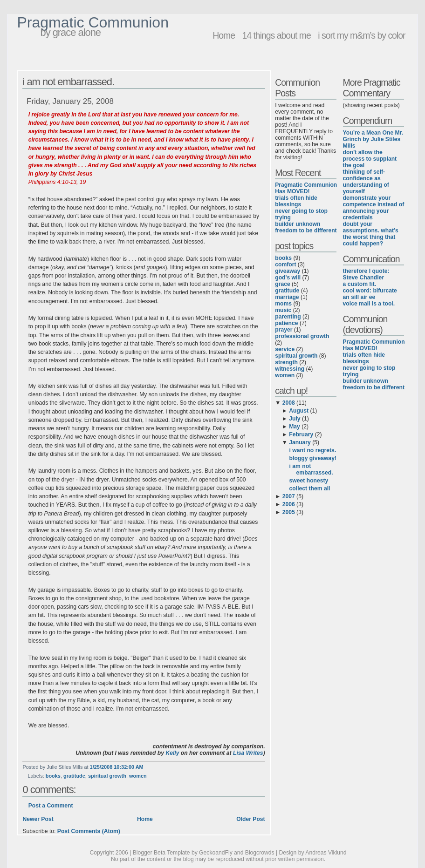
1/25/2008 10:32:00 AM (117, 767)
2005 (289, 512)
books (53, 776)
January (300, 442)
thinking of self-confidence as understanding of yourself (366, 182)
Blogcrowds (260, 853)
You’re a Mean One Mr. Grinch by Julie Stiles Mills (373, 139)
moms (283, 304)
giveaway (288, 271)
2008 (289, 403)
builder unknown (298, 224)
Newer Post (38, 819)
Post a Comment (51, 806)
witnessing (290, 369)
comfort (285, 264)
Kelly (172, 753)
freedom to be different (306, 231)
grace (282, 284)
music (283, 310)
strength (286, 362)
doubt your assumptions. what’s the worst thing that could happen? (371, 234)
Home (224, 35)
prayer (284, 330)
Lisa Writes (248, 753)
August (299, 411)
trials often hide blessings (296, 201)
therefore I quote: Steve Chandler (366, 274)
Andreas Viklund (326, 853)
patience (286, 323)
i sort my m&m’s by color (361, 35)
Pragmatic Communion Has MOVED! (306, 188)
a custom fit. (360, 284)
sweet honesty (309, 481)
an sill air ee (359, 297)
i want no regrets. (313, 450)
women (138, 776)
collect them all (310, 488)
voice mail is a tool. (369, 304)
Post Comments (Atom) (89, 831)
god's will (288, 278)
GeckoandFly (216, 853)
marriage (287, 297)
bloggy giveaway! (313, 458)
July (295, 419)
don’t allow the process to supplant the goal (370, 159)
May (295, 427)
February (301, 434)
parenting (288, 317)
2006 (289, 504)
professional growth (302, 336)
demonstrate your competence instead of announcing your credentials (374, 208)
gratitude (74, 776)
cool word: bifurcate (370, 291)
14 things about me (276, 35)
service (285, 349)
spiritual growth (107, 776)
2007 (289, 496)
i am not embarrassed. (68, 82)
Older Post (250, 819)
